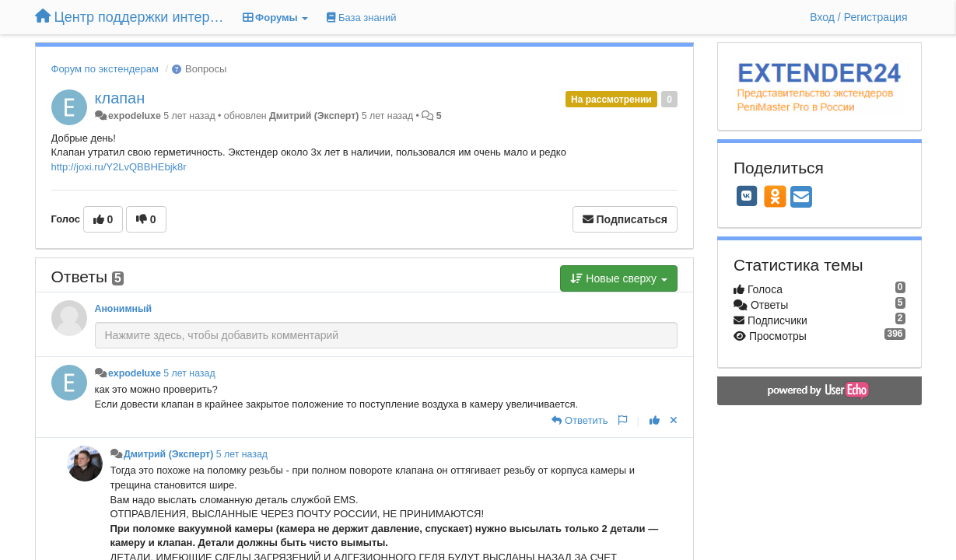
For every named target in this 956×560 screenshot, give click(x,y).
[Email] (801, 198)
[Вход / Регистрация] (858, 17)
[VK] (747, 196)
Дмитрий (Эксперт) (314, 116)
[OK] (775, 196)
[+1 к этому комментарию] (655, 420)
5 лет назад (189, 373)
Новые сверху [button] (619, 278)
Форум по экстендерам (105, 69)
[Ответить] (580, 420)
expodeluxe (135, 116)
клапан (120, 98)
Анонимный (124, 309)
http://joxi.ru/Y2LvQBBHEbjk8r (119, 167)
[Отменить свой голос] (674, 420)
